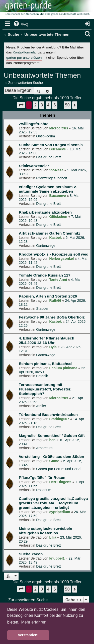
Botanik (42, 376)
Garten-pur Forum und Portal (59, 469)
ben (52, 440)
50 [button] (67, 105)
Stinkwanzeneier (34, 166)
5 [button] (55, 105)
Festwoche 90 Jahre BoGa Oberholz (52, 317)
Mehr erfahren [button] (34, 622)
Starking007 (59, 419)
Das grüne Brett (48, 157)
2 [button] (35, 105)
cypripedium (60, 512)
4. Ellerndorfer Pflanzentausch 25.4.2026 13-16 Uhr (47, 340)
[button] (21, 105)
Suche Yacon (31, 554)
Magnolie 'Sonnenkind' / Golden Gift (52, 436)
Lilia (53, 537)
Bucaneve (57, 149)
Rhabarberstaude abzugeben (45, 212)
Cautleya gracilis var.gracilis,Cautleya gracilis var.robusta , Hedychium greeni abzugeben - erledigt (53, 503)
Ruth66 (55, 301)
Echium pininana (63, 368)
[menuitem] (21, 24)
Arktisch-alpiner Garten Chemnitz (50, 233)
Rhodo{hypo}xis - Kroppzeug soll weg (54, 254)
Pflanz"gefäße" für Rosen (42, 478)
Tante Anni (58, 280)
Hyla (53, 347)
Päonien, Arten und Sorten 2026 (48, 296)
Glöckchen (58, 217)
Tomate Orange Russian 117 (45, 275)
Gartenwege (46, 246)
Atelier (41, 406)
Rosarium (44, 490)
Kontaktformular (25, 52)
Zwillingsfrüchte (34, 124)
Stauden (43, 309)
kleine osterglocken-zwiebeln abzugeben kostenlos (45, 531)
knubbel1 (57, 558)
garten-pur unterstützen (24, 58)
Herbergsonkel (61, 259)
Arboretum (44, 448)
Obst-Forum (45, 136)
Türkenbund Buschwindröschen (48, 415)
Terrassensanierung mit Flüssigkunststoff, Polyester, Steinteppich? (45, 389)
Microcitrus (59, 128)
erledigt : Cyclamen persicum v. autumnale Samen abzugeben (48, 189)
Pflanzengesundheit (52, 178)
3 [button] (42, 105)
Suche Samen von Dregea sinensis (51, 145)
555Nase (56, 170)
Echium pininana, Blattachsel (46, 364)
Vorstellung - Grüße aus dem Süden (52, 457)
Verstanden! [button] (28, 635)
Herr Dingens (60, 482)
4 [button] (48, 105)
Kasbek (55, 238)
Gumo (54, 461)
